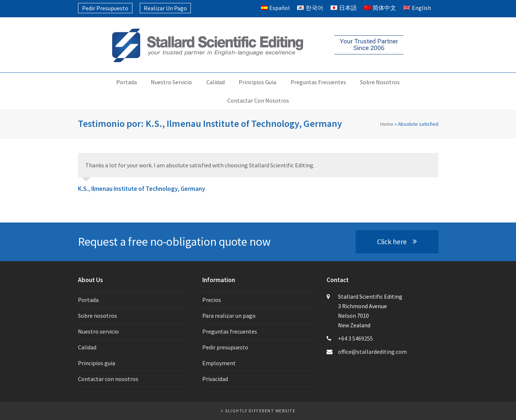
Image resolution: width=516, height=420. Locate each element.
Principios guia (97, 363)
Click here (397, 242)
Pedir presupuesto (225, 347)
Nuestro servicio (98, 331)
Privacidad (215, 379)
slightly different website (260, 411)
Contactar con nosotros (108, 379)
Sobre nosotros (97, 316)
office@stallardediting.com (372, 352)
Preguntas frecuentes (230, 331)
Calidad (87, 347)
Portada (88, 300)
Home (387, 124)
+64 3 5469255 (355, 338)
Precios (212, 300)
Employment (219, 363)
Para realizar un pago (229, 316)
